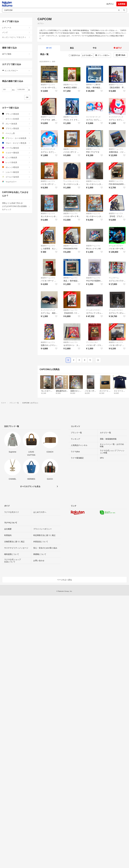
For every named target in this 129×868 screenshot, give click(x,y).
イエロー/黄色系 (16, 153)
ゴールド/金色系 (16, 177)
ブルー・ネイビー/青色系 (16, 143)
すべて (49, 48)
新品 (72, 48)
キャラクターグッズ (93, 117)
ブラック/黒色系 (16, 114)
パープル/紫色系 (16, 148)
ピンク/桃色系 (16, 157)
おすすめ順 (87, 55)
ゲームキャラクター (116, 246)
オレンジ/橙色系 (16, 167)
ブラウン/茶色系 (16, 128)
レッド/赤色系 (16, 162)
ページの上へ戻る (64, 580)
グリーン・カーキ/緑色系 (16, 138)
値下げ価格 (16, 54)
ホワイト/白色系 (16, 119)
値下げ (118, 48)
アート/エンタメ (92, 342)
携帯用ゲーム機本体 (93, 85)
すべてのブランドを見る (30, 486)
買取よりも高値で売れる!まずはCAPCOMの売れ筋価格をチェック (16, 206)
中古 (95, 48)
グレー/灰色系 (16, 124)
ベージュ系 (16, 133)
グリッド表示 (102, 55)
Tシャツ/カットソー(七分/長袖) (72, 181)
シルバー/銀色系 (16, 172)
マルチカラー (16, 182)
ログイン (110, 4)
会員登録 (122, 4)
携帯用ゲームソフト (71, 278)
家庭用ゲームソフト (48, 85)
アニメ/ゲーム (114, 278)
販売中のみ (74, 55)
